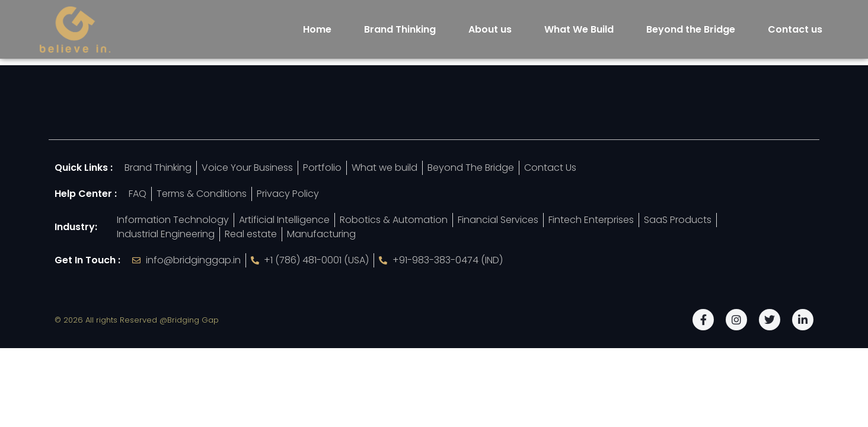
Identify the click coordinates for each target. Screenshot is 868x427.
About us (490, 29)
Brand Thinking (400, 29)
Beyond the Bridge (691, 29)
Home (317, 29)
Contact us (795, 29)
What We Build (579, 29)
